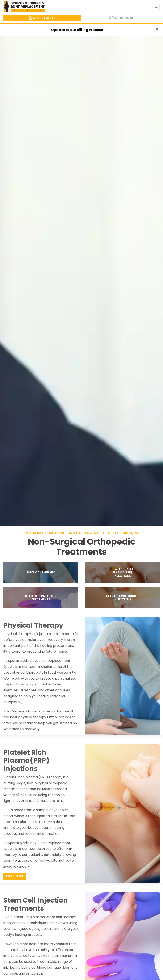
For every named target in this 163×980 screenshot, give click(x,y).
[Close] (157, 29)
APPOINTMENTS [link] (42, 18)
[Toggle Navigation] (156, 7)
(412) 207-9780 (121, 18)
